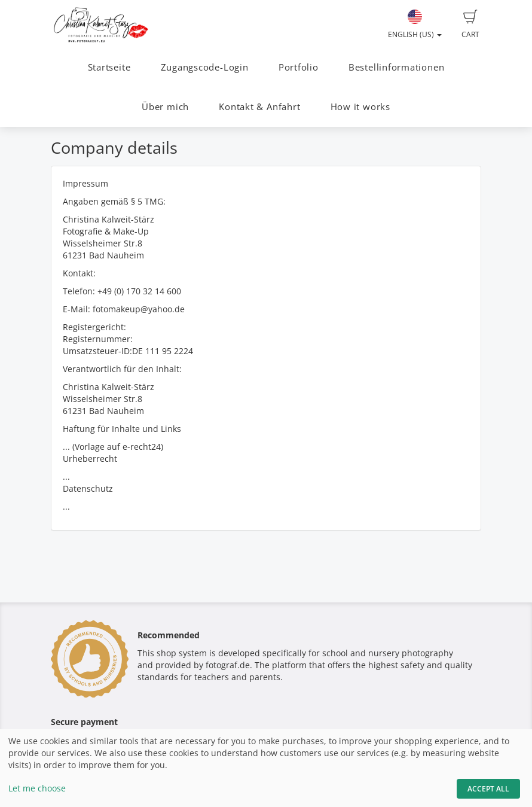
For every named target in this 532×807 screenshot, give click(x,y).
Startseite (109, 67)
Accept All (488, 789)
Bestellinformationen (396, 67)
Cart (470, 25)
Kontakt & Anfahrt (259, 107)
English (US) (415, 25)
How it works (360, 107)
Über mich (165, 107)
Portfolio (299, 67)
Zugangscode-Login (205, 67)
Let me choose (37, 788)
